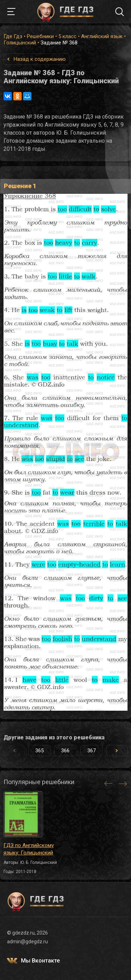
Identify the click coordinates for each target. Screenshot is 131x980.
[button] (117, 751)
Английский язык (102, 36)
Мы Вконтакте (40, 961)
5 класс (67, 36)
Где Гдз (13, 36)
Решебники (40, 36)
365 (39, 751)
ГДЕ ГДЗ (66, 12)
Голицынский (20, 43)
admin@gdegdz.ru (27, 942)
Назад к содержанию (40, 59)
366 (65, 751)
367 (92, 751)
